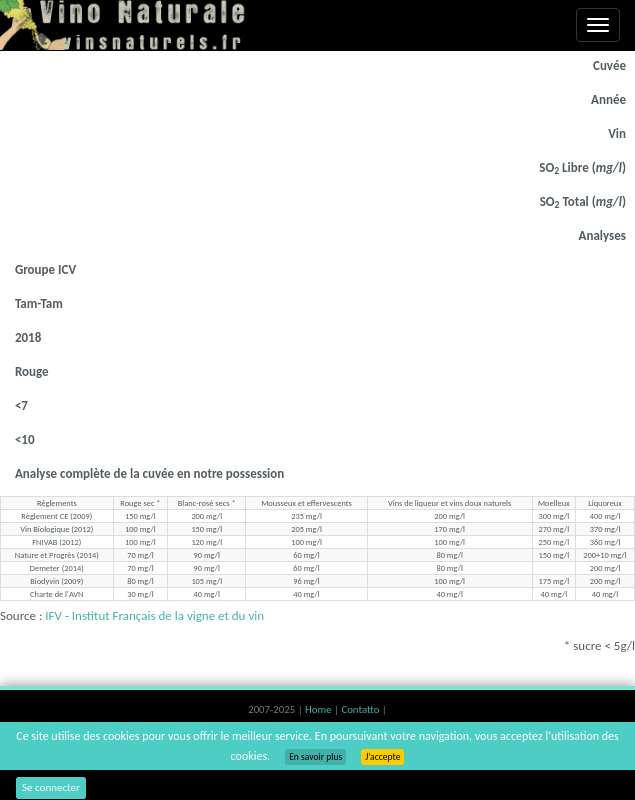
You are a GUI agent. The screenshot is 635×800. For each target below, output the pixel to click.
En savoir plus (315, 757)
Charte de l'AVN (56, 594)
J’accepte (382, 757)
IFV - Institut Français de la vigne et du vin (154, 615)
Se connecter (51, 787)
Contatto (361, 709)
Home (319, 709)
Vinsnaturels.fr (125, 25)
